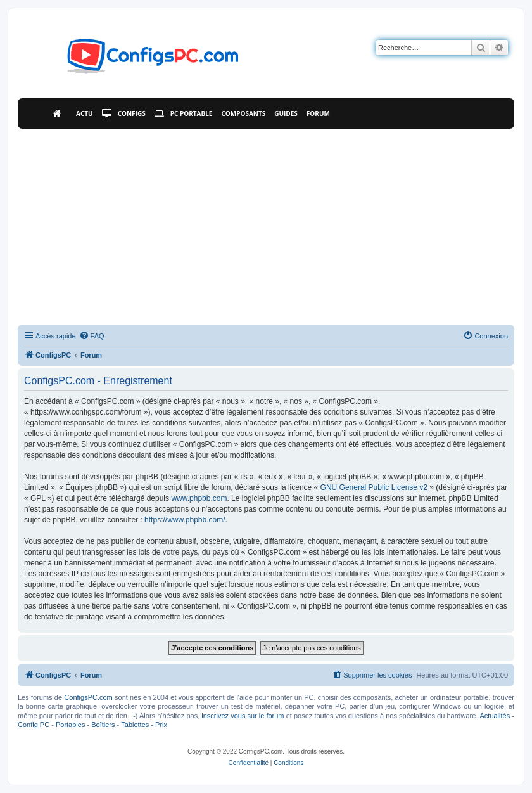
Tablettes (135, 725)
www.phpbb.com (199, 498)
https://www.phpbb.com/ (185, 520)
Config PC (34, 725)
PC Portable (184, 113)
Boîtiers (103, 725)
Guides (286, 113)
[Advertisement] (266, 224)
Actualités (495, 716)
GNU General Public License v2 (374, 487)
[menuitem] (92, 336)
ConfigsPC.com (88, 697)
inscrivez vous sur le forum (243, 716)
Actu (85, 113)
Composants (243, 113)
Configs (124, 113)
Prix (161, 725)
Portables (70, 725)
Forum (318, 113)
